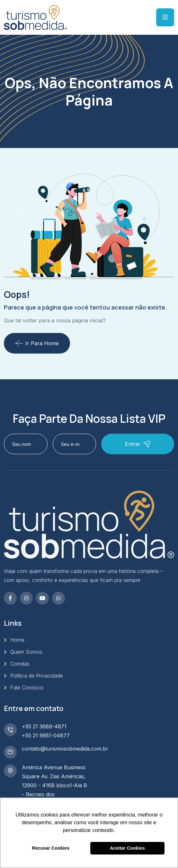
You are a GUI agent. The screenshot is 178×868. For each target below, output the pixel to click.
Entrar (138, 444)
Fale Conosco (27, 688)
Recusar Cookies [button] (51, 848)
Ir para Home (37, 343)
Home (17, 640)
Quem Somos (26, 652)
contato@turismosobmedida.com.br (65, 749)
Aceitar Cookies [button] (127, 848)
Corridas (20, 664)
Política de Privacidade (37, 676)
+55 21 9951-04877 (46, 735)
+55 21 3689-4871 (44, 726)
